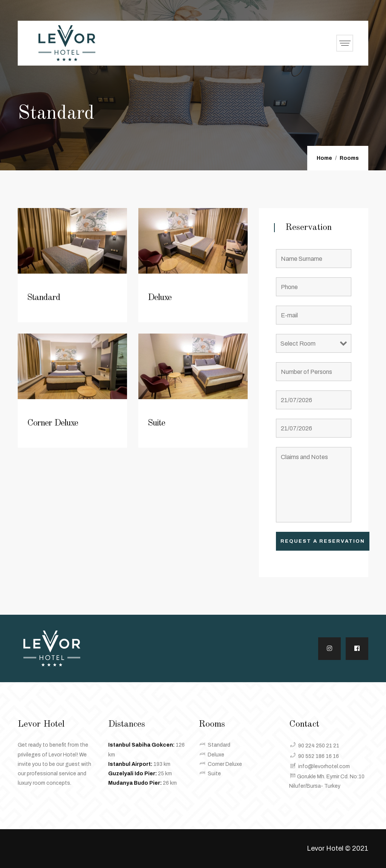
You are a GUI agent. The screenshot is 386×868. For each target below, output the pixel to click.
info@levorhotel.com (324, 766)
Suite (156, 423)
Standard (44, 298)
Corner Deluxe (53, 423)
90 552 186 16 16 (319, 756)
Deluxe (160, 298)
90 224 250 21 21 (319, 746)
